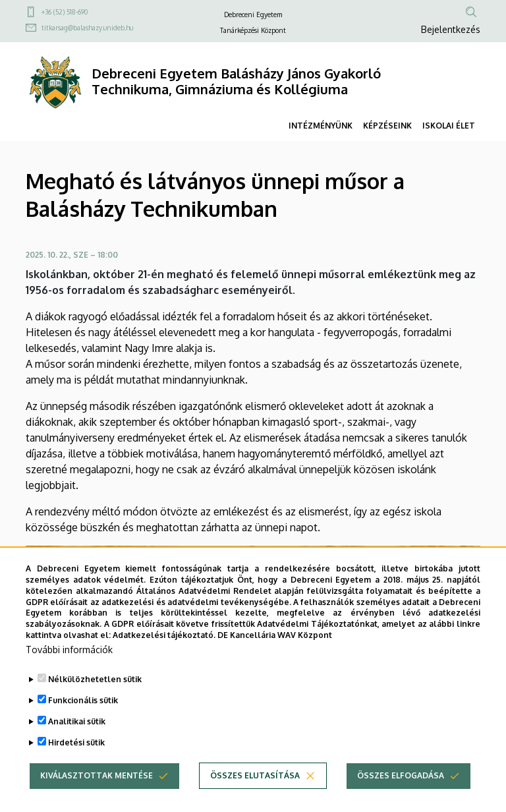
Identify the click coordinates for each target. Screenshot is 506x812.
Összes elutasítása (255, 798)
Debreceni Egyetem (253, 14)
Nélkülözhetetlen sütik (95, 702)
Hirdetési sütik (76, 765)
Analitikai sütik (77, 744)
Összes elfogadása (401, 798)
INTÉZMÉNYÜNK (321, 126)
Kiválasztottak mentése (97, 798)
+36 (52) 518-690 (65, 12)
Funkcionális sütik (83, 723)
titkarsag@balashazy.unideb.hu (87, 28)
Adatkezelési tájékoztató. (164, 658)
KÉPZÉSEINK (387, 126)
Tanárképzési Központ (253, 30)
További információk (69, 672)
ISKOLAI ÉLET (449, 126)
